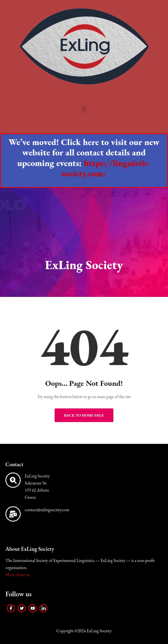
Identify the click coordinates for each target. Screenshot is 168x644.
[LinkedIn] (43, 608)
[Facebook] (11, 608)
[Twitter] (22, 608)
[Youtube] (33, 608)
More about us (18, 575)
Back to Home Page (84, 415)
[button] (84, 109)
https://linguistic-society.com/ (106, 168)
